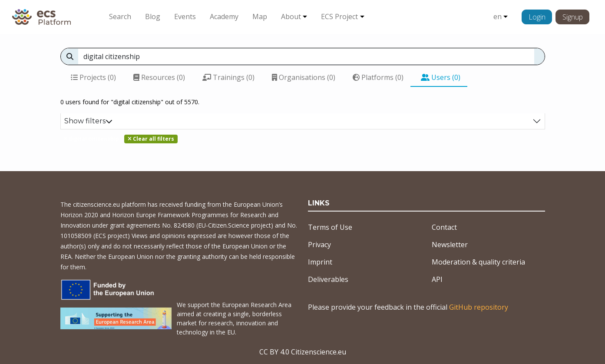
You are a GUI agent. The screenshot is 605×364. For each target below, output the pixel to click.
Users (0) (441, 77)
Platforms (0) (378, 77)
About (291, 17)
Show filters (88, 121)
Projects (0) (93, 77)
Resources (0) (159, 77)
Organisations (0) (304, 77)
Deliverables (328, 279)
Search (120, 17)
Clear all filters (151, 139)
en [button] (498, 17)
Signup (573, 17)
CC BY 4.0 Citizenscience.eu (303, 352)
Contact (444, 227)
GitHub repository (479, 307)
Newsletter (450, 245)
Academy (224, 17)
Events (185, 17)
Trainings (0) (228, 77)
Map (260, 17)
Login (537, 17)
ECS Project (339, 17)
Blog (153, 17)
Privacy (319, 245)
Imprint (320, 262)
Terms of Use (330, 227)
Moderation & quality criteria (478, 262)
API (437, 279)
